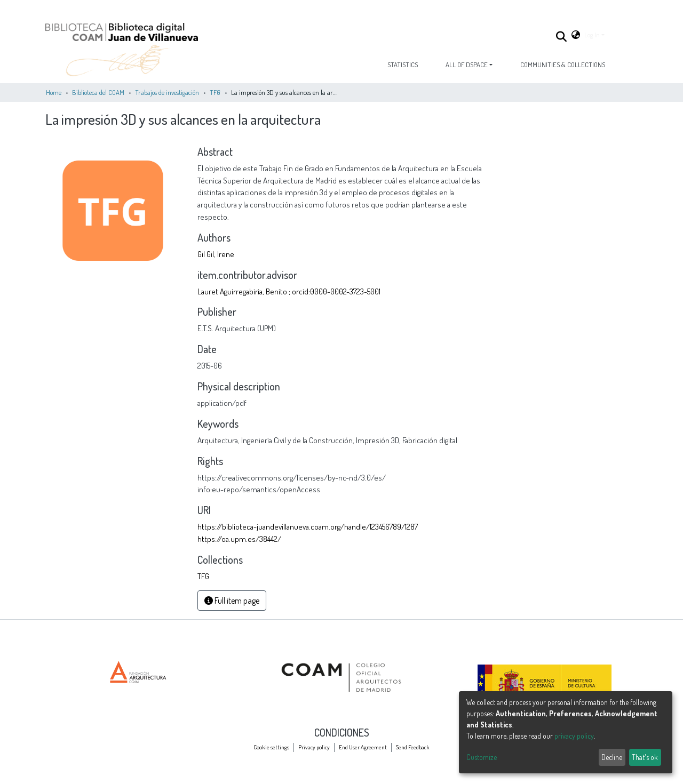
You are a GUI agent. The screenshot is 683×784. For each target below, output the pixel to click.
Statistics (403, 65)
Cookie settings (271, 747)
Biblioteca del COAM (98, 92)
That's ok (645, 757)
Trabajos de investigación (167, 92)
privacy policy (574, 736)
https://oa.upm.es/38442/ (239, 539)
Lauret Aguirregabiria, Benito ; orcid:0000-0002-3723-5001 (289, 291)
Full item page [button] (232, 601)
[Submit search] (562, 36)
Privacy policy (314, 747)
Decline (612, 757)
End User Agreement (363, 747)
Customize (482, 757)
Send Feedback (413, 747)
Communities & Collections (563, 65)
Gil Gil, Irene (216, 254)
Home (54, 92)
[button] (576, 35)
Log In (592, 35)
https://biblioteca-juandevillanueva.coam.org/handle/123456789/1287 (308, 526)
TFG (215, 92)
